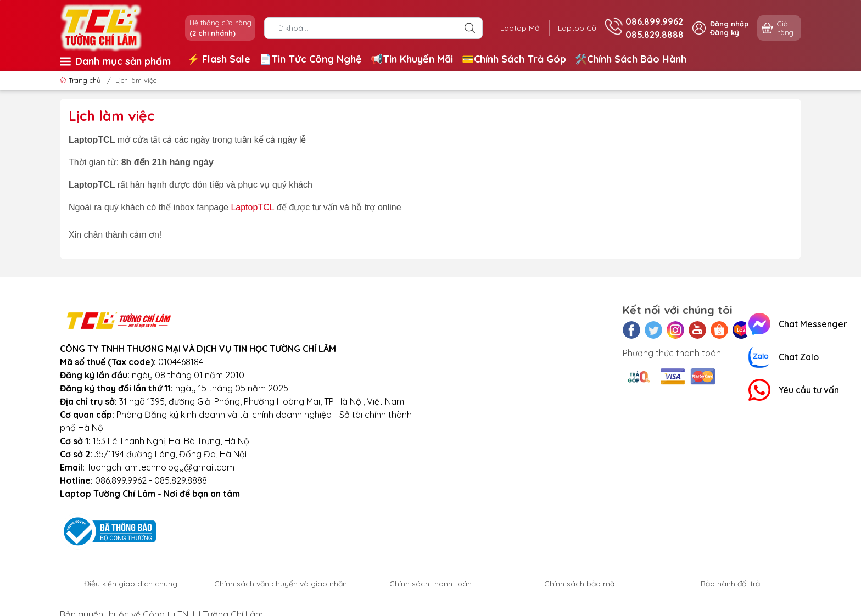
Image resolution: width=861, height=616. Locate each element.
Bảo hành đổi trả (730, 584)
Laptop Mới (520, 28)
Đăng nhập (729, 24)
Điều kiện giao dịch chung (131, 584)
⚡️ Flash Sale (219, 59)
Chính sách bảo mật (581, 584)
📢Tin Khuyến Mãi (412, 59)
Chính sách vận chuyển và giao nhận (281, 584)
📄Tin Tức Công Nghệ (311, 59)
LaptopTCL (252, 207)
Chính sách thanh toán (431, 584)
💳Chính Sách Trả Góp (514, 59)
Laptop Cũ (577, 28)
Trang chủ (81, 80)
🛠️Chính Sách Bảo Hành (631, 59)
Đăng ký (725, 32)
